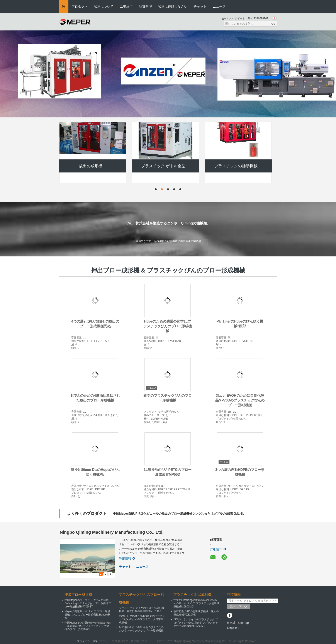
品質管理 (145, 6)
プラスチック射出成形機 (192, 595)
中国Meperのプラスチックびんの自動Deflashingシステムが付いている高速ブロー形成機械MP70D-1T (88, 603)
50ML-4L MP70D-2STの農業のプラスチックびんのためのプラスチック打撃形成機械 (142, 619)
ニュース (219, 6)
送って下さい (239, 607)
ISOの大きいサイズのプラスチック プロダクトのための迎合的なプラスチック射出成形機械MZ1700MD (196, 623)
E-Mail (231, 623)
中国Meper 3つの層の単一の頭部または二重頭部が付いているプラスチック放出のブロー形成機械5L (88, 626)
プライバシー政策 (87, 641)
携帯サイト (235, 628)
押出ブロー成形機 (91, 129)
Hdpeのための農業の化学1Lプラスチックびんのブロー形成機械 (167, 326)
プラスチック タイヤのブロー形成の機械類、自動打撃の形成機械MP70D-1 (142, 610)
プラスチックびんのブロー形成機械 (163, 129)
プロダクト (80, 6)
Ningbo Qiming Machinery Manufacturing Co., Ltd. (112, 532)
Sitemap (243, 623)
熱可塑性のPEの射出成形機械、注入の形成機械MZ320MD (196, 613)
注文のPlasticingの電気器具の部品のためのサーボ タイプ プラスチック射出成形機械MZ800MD (196, 603)
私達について (104, 6)
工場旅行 (126, 6)
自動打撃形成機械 (236, 129)
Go (273, 24)
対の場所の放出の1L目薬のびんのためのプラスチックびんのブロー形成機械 (141, 629)
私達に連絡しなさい (173, 6)
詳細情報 (127, 559)
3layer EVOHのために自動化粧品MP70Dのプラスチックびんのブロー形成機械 (240, 400)
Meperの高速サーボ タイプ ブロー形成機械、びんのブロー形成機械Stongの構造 (87, 615)
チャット (200, 6)
